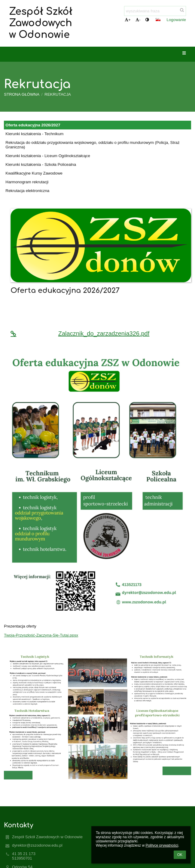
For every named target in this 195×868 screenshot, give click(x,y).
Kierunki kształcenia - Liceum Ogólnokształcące (48, 156)
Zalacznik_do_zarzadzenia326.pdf (80, 333)
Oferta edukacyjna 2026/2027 (33, 125)
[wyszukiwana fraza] (155, 11)
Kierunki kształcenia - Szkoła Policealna (41, 164)
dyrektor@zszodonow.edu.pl (37, 845)
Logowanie (176, 20)
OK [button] (180, 855)
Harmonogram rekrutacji (27, 182)
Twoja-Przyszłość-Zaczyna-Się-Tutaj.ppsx (41, 635)
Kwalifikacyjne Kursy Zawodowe (34, 173)
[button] (158, 20)
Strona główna (22, 94)
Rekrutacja (58, 94)
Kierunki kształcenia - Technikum (34, 134)
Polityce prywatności (162, 845)
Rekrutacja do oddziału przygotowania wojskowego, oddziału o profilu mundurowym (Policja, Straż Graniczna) (92, 145)
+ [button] (128, 20)
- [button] (138, 20)
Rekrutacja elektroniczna (27, 191)
